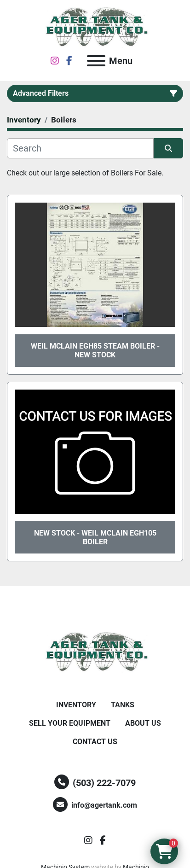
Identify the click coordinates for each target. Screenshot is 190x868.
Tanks (123, 705)
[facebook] (69, 61)
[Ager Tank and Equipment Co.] (95, 652)
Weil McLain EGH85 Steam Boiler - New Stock (95, 350)
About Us (143, 723)
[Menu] (96, 61)
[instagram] (55, 61)
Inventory (76, 705)
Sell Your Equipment (70, 723)
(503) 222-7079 (104, 783)
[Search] (80, 148)
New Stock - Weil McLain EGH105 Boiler (95, 537)
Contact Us (95, 742)
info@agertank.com (104, 805)
